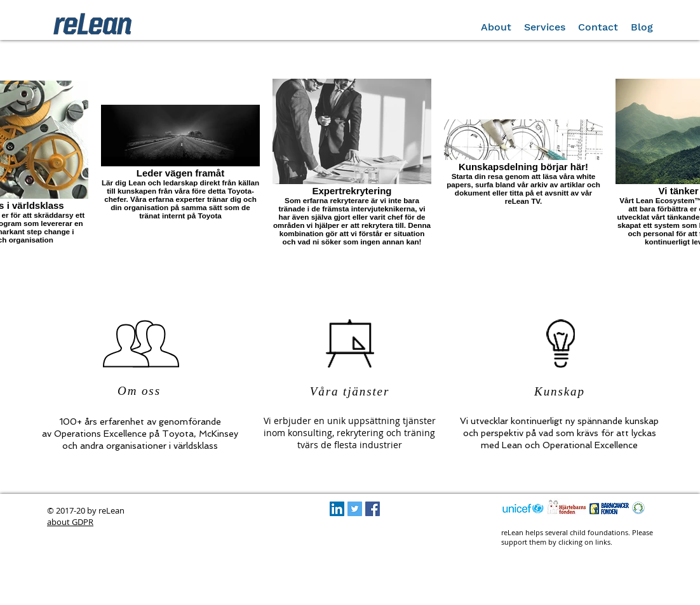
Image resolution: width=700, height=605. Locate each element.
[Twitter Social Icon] (355, 509)
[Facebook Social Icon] (373, 509)
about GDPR (70, 522)
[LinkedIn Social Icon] (337, 509)
